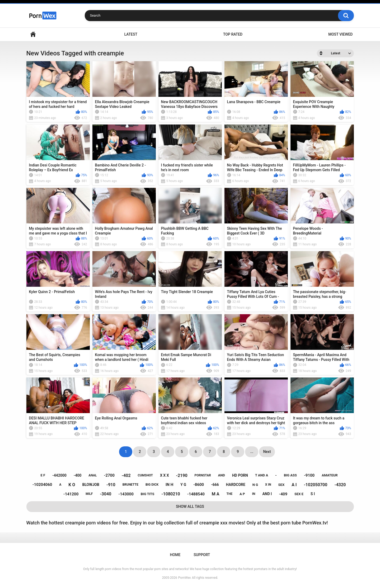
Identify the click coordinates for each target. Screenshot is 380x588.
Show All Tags (190, 506)
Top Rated (233, 34)
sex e (299, 494)
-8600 (199, 485)
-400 (78, 475)
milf (89, 494)
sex (282, 485)
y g (183, 485)
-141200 (71, 494)
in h (169, 485)
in (254, 494)
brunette (130, 485)
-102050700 (316, 485)
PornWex (185, 578)
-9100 (309, 475)
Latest (131, 34)
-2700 (109, 475)
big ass (290, 475)
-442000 (59, 475)
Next (267, 452)
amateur (330, 475)
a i (294, 485)
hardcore (236, 485)
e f (43, 475)
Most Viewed (340, 34)
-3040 (105, 494)
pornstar (203, 475)
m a (216, 494)
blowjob (91, 485)
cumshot (145, 475)
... (252, 452)
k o (72, 485)
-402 (126, 475)
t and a (262, 475)
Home (33, 34)
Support (202, 555)
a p (242, 494)
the (230, 494)
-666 (215, 485)
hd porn (240, 475)
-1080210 (171, 494)
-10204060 (42, 485)
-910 (111, 485)
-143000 (126, 494)
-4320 (340, 485)
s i (313, 494)
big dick (152, 485)
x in (268, 485)
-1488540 (196, 494)
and (222, 475)
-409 (283, 494)
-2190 (182, 475)
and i (267, 494)
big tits (147, 494)
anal (93, 475)
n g (255, 485)
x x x (165, 475)
